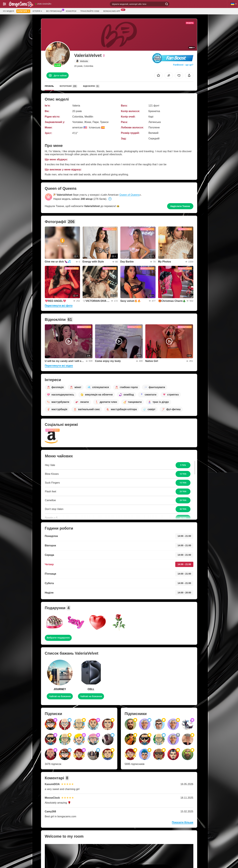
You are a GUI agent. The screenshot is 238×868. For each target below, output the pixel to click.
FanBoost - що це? (183, 65)
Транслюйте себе (90, 11)
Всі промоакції (55, 11)
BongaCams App (113, 11)
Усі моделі (8, 11)
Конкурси (71, 11)
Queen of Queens (129, 195)
